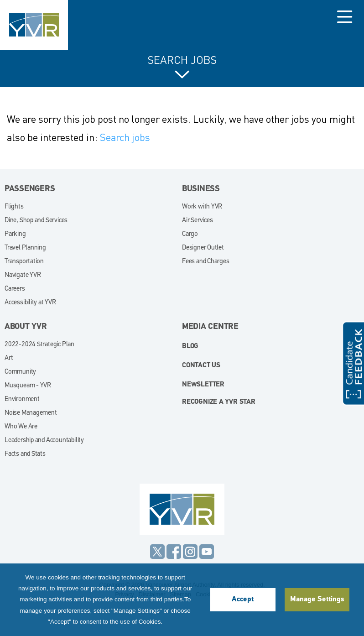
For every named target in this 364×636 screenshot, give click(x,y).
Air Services (197, 221)
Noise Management (31, 413)
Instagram (190, 552)
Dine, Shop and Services (36, 221)
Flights (14, 207)
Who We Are (21, 427)
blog (190, 347)
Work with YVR (202, 207)
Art (9, 358)
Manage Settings (317, 600)
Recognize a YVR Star (219, 402)
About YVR (26, 327)
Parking (15, 234)
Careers (15, 289)
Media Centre (210, 327)
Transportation (24, 262)
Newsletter (203, 385)
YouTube (207, 552)
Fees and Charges (206, 262)
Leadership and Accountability (44, 441)
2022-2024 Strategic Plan (39, 345)
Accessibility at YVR (30, 303)
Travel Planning (25, 248)
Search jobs (125, 137)
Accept (243, 600)
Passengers (30, 189)
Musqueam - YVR (28, 386)
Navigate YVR (23, 275)
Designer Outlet (203, 248)
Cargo (190, 234)
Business (201, 189)
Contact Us (201, 366)
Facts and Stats (25, 454)
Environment (22, 399)
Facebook (174, 552)
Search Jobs (182, 60)
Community (20, 372)
